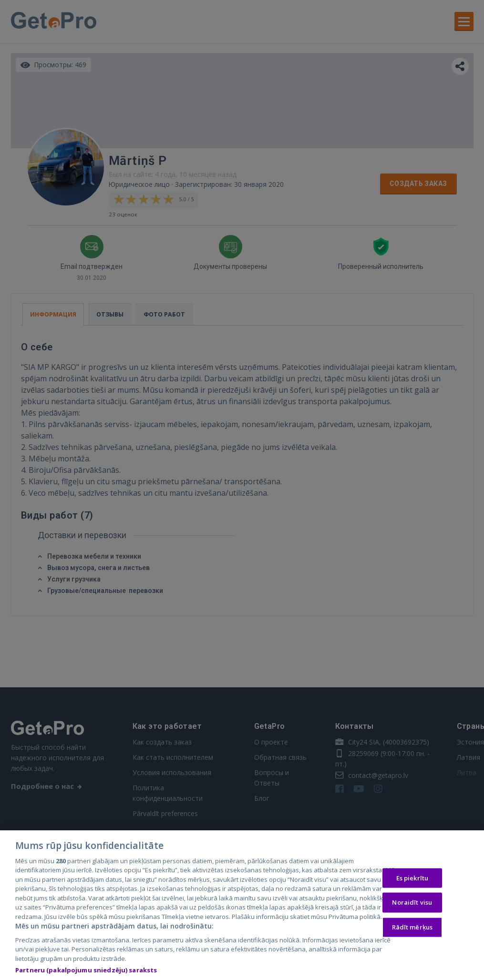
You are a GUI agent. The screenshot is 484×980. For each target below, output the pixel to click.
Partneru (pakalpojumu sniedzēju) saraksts (86, 971)
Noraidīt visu (412, 904)
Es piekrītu (412, 879)
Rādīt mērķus (412, 929)
